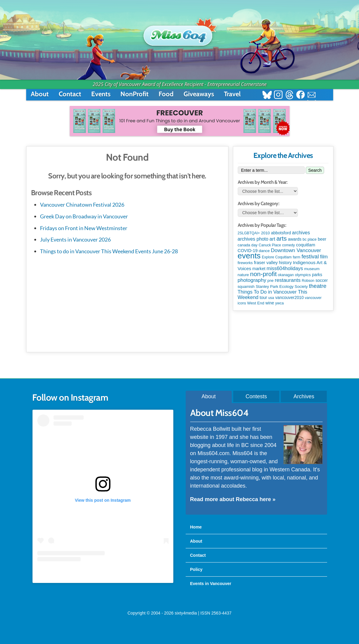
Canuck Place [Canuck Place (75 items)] (270, 245)
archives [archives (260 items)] (301, 233)
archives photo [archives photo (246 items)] (253, 239)
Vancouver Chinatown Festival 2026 (82, 205)
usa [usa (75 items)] (271, 298)
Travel (232, 94)
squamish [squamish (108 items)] (246, 287)
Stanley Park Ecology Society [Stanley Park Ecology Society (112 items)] (282, 287)
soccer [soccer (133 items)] (322, 280)
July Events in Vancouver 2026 (75, 239)
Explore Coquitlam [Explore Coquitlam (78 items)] (277, 257)
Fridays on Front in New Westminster (84, 228)
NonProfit (135, 94)
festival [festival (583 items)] (310, 256)
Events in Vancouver (211, 584)
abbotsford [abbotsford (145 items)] (281, 233)
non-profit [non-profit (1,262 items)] (263, 274)
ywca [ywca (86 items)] (280, 303)
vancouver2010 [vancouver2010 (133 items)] (290, 297)
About (40, 94)
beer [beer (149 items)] (322, 239)
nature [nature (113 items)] (243, 275)
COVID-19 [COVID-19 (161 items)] (248, 251)
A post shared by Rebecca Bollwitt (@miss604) (103, 573)
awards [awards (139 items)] (295, 239)
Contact (70, 94)
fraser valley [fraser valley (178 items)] (266, 263)
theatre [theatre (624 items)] (317, 286)
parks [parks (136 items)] (317, 275)
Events (101, 94)
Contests (256, 396)
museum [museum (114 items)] (312, 269)
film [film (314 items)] (324, 257)
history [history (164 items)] (285, 263)
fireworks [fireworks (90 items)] (245, 263)
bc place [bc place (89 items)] (310, 239)
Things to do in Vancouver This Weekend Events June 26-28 (109, 251)
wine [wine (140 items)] (270, 303)
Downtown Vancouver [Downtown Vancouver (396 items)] (296, 250)
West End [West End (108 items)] (256, 303)
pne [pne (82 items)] (271, 281)
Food (166, 94)
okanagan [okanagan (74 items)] (286, 275)
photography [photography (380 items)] (252, 280)
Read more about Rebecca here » (233, 499)
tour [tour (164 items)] (263, 297)
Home (196, 527)
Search (315, 170)
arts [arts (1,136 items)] (281, 238)
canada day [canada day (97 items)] (248, 245)
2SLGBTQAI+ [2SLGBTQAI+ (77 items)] (249, 233)
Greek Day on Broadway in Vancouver (84, 216)
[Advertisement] (127, 302)
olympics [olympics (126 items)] (303, 275)
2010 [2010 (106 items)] (265, 233)
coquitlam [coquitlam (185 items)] (306, 245)
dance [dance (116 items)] (264, 251)
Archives (304, 396)
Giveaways (199, 94)
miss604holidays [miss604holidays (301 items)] (285, 268)
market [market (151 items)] (259, 269)
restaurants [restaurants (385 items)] (288, 280)
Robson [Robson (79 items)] (308, 281)
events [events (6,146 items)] (249, 256)
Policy (196, 569)
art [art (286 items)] (272, 239)
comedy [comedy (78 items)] (288, 245)
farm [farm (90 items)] (297, 257)
